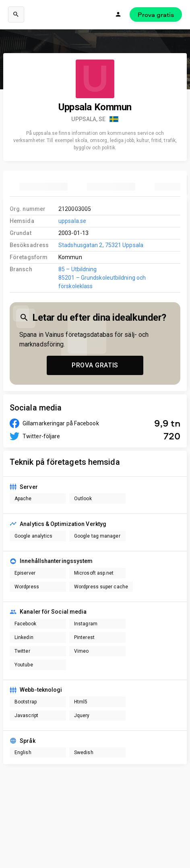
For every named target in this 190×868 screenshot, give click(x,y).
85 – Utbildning (77, 269)
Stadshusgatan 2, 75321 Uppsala (101, 245)
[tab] (43, 187)
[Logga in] (118, 14)
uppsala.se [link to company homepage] (72, 221)
